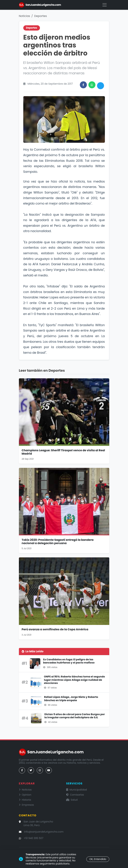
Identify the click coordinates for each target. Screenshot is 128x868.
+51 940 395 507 (34, 838)
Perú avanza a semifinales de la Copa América (55, 629)
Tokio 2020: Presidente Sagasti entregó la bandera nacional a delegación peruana (58, 541)
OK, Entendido (98, 859)
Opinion (25, 795)
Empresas (26, 805)
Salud (72, 800)
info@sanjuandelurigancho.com (44, 832)
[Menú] (105, 5)
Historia (25, 800)
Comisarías (75, 795)
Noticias (25, 16)
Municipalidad (77, 790)
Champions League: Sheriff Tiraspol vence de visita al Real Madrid (63, 452)
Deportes (40, 16)
